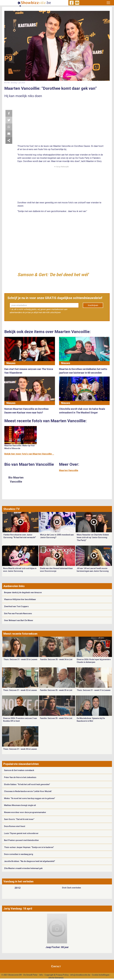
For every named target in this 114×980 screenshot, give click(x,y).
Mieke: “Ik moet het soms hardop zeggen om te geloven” (30, 798)
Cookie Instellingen (101, 975)
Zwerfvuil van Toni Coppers (16, 606)
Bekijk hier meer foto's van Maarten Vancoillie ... (29, 454)
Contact (56, 966)
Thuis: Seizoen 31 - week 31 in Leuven (94, 690)
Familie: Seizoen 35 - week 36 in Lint (56, 659)
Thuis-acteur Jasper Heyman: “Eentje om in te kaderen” (29, 847)
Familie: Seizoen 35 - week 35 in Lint (56, 690)
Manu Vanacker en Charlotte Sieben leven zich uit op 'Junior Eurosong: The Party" (93, 538)
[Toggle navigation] (108, 3)
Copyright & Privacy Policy (57, 975)
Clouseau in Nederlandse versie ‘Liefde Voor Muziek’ (28, 791)
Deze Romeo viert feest (15, 826)
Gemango (59, 978)
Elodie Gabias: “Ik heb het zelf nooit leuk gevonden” (27, 784)
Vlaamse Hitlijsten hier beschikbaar (20, 599)
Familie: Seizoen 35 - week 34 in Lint (56, 718)
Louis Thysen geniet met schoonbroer (21, 833)
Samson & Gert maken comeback (19, 770)
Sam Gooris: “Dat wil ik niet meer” (19, 819)
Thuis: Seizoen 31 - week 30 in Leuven (20, 749)
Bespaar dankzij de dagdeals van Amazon (23, 592)
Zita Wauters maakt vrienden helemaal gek (23, 868)
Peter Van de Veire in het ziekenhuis (20, 777)
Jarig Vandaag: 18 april (18, 909)
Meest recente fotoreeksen (20, 634)
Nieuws (11, 363)
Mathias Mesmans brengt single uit (20, 805)
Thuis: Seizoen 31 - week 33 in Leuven (20, 659)
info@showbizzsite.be (80, 975)
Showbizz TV (11, 509)
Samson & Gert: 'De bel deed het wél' (53, 275)
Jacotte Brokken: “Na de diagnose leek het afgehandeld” (30, 861)
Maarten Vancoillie (69, 470)
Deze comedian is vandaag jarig (19, 854)
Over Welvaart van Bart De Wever (19, 620)
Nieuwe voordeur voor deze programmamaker (25, 812)
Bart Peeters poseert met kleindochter (21, 840)
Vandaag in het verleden (18, 881)
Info (41, 975)
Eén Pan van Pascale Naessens (18, 613)
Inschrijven (93, 305)
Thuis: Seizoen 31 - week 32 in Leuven (20, 690)
